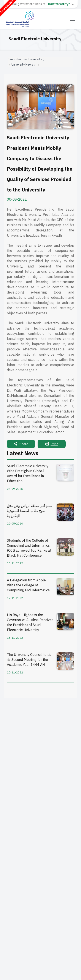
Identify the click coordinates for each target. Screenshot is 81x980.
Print (52, 444)
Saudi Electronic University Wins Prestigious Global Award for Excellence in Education (28, 474)
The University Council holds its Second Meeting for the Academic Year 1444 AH (29, 660)
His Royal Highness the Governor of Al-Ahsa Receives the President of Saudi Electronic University (30, 623)
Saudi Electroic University (25, 59)
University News (22, 65)
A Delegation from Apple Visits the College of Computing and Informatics (28, 585)
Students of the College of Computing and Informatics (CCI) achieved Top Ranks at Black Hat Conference (29, 548)
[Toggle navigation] (72, 19)
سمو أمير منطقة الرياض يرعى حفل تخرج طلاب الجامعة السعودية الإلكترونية (29, 511)
